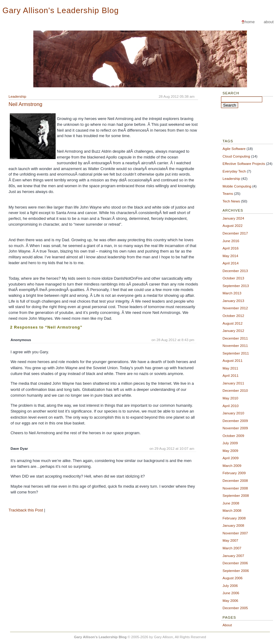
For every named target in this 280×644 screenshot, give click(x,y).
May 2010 (230, 398)
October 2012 (233, 316)
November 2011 (235, 346)
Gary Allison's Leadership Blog (61, 10)
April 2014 (231, 263)
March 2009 (232, 466)
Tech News (231, 201)
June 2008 (231, 503)
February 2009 (234, 473)
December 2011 (235, 338)
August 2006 (232, 578)
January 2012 (233, 331)
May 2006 (230, 600)
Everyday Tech (234, 171)
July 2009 (230, 443)
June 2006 (231, 593)
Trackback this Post (26, 510)
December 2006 (235, 563)
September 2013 (236, 286)
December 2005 (235, 608)
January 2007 (233, 556)
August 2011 (232, 360)
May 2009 (230, 451)
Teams (228, 193)
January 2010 (233, 413)
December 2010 (235, 390)
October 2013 (233, 278)
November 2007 (235, 533)
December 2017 (235, 233)
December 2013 (235, 271)
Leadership (17, 96)
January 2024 (233, 218)
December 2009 (235, 421)
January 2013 (233, 301)
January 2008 (233, 525)
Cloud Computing (236, 156)
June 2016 (231, 241)
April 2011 (231, 375)
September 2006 (236, 571)
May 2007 (230, 540)
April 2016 (231, 248)
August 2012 (232, 323)
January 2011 (233, 383)
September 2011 (236, 353)
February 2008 (234, 518)
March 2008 (232, 510)
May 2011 (230, 368)
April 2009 (231, 458)
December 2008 (235, 480)
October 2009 (233, 436)
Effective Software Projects (244, 164)
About (269, 22)
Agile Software (234, 149)
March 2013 (232, 293)
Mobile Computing (237, 186)
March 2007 (232, 548)
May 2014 (230, 256)
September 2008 (236, 495)
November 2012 (235, 308)
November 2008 (235, 488)
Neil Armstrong (25, 104)
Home (250, 22)
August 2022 (232, 226)
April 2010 (231, 406)
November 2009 (235, 428)
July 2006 (230, 586)
